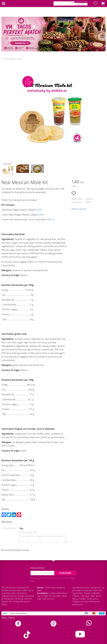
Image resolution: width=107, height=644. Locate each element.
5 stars (14, 528)
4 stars (12, 528)
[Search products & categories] (64, 3)
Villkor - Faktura (8, 617)
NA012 (50, 219)
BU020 (37, 210)
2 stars (7, 528)
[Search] (72, 4)
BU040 (40, 215)
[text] (89, 182)
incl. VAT (81, 4)
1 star (4, 528)
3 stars (9, 528)
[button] (97, 3)
